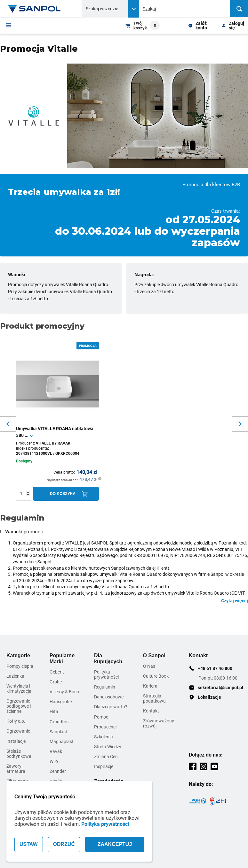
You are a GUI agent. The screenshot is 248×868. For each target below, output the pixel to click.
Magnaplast (62, 742)
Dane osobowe (109, 697)
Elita (54, 712)
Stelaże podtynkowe (19, 754)
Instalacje (16, 741)
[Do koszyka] (66, 494)
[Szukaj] (239, 9)
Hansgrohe (61, 702)
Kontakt (151, 711)
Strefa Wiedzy (108, 747)
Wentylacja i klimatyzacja (19, 689)
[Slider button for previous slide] (8, 424)
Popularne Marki (62, 658)
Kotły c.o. (16, 721)
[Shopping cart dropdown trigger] (142, 26)
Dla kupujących (108, 658)
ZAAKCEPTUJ (115, 844)
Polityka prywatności (105, 824)
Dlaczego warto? (111, 707)
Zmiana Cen (106, 757)
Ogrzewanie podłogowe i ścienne (19, 706)
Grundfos (59, 722)
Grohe (56, 682)
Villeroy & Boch (64, 692)
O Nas (149, 666)
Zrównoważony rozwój (159, 723)
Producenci (105, 727)
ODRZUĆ (64, 844)
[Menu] (9, 25)
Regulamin (105, 687)
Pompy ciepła (20, 666)
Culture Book (156, 676)
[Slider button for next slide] (240, 424)
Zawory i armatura (16, 769)
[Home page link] (35, 9)
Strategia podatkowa (154, 698)
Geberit (57, 672)
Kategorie (18, 655)
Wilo (54, 761)
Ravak (56, 751)
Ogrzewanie (18, 731)
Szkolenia (104, 737)
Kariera (150, 686)
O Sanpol (154, 655)
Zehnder (58, 771)
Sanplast (58, 732)
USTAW (29, 844)
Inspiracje (104, 766)
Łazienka (15, 676)
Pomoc (101, 717)
